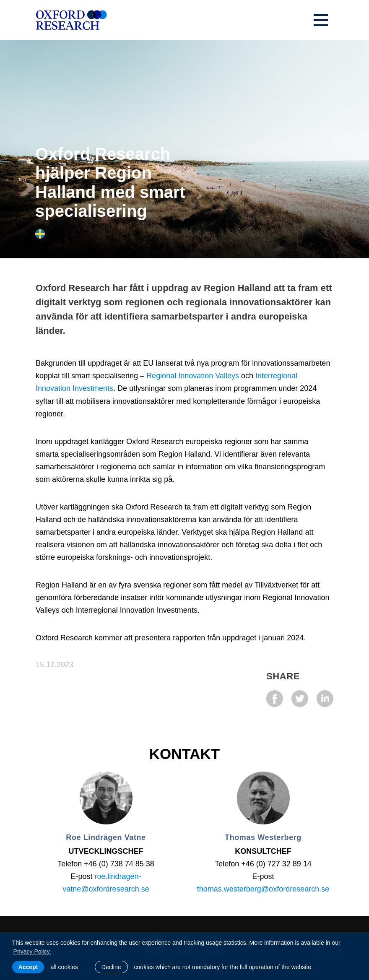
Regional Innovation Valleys (193, 376)
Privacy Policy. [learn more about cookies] (32, 951)
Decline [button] (111, 967)
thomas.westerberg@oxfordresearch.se (263, 889)
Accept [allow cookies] (28, 967)
